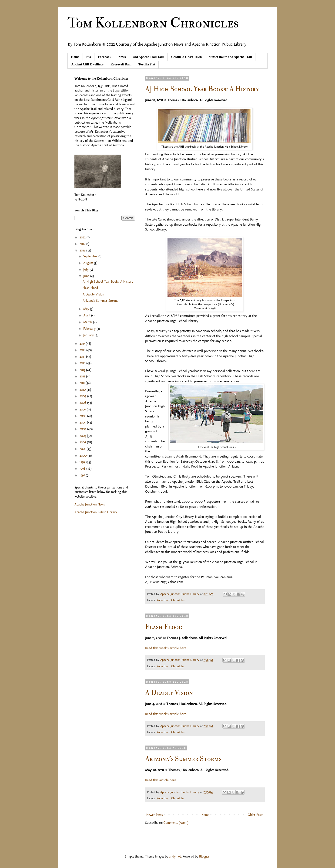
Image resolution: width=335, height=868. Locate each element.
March (88, 322)
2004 (83, 429)
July (86, 270)
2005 (83, 422)
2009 (83, 396)
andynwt (175, 856)
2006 (83, 416)
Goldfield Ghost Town (187, 57)
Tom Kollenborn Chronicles (153, 23)
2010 (83, 390)
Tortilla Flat (147, 64)
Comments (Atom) (176, 823)
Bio (89, 57)
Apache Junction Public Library (96, 512)
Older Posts (255, 815)
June (87, 276)
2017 (83, 344)
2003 (83, 436)
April (87, 315)
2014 (83, 363)
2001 (83, 449)
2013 (83, 370)
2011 (83, 383)
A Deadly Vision (169, 693)
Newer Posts (154, 815)
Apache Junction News (90, 504)
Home (75, 57)
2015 (83, 357)
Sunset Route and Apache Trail (230, 57)
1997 (83, 475)
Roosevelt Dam (121, 64)
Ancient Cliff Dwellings (87, 64)
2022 (83, 237)
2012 (83, 376)
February (90, 329)
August (89, 263)
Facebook (105, 57)
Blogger (204, 856)
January (89, 335)
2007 (83, 409)
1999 (83, 462)
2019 (83, 244)
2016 (83, 350)
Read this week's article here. (166, 648)
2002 (83, 442)
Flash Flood (164, 627)
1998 (83, 469)
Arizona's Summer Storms (183, 759)
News (122, 57)
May (87, 309)
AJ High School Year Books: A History (202, 89)
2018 (83, 250)
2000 (84, 456)
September (91, 256)
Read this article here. (161, 780)
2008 (83, 403)
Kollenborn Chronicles (171, 600)
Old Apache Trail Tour (148, 57)
